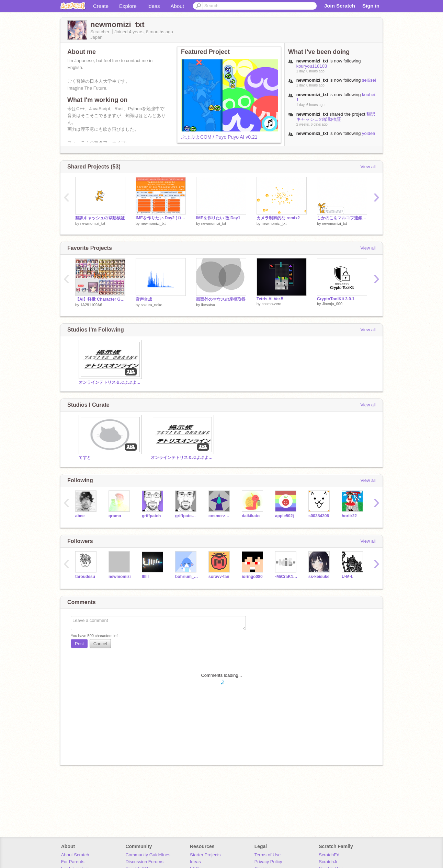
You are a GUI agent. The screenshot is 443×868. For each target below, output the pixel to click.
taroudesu (85, 577)
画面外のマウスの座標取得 (221, 299)
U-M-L (348, 577)
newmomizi (120, 577)
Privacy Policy (268, 862)
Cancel (100, 644)
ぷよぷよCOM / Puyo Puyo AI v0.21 (219, 137)
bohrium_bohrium (187, 577)
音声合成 (144, 299)
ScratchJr (328, 862)
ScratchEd (329, 855)
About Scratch (75, 855)
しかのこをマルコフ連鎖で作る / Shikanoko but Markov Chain (342, 218)
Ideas (154, 6)
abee (80, 516)
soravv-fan (219, 577)
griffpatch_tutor (187, 516)
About (177, 6)
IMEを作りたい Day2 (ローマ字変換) (161, 218)
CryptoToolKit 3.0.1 (336, 299)
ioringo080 (252, 577)
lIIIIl (145, 577)
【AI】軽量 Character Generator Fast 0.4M (100, 299)
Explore (128, 6)
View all (368, 167)
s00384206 (319, 516)
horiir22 (349, 516)
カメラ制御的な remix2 (278, 218)
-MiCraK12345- (287, 577)
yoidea (368, 133)
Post (79, 644)
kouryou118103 (312, 66)
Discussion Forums (144, 862)
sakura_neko (152, 305)
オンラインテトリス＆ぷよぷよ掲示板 (110, 382)
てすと (85, 458)
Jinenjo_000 (332, 304)
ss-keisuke (319, 577)
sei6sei (369, 80)
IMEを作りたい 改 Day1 (218, 218)
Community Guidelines (148, 855)
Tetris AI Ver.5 (270, 299)
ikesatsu (208, 305)
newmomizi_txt (93, 223)
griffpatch (151, 516)
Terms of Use (268, 855)
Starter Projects (205, 855)
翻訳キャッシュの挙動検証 (336, 117)
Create (101, 6)
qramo (115, 516)
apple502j (285, 516)
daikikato (251, 516)
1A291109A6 (91, 305)
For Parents (73, 862)
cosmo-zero (271, 304)
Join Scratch (340, 6)
